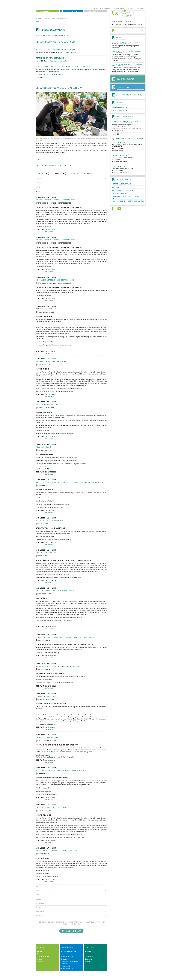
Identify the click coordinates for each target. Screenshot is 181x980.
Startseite (48, 18)
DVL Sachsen (45, 11)
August (39, 899)
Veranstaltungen (63, 18)
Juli (37, 895)
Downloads (88, 959)
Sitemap (88, 962)
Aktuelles (88, 951)
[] (38, 22)
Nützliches (93, 11)
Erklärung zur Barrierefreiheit (102, 8)
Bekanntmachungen (118, 8)
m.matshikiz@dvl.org (64, 61)
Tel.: (113, 25)
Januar (39, 179)
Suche (43, 14)
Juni (37, 891)
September (40, 903)
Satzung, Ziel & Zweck (44, 957)
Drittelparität (89, 957)
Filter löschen (87, 173)
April (38, 191)
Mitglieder (40, 951)
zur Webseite (49, 232)
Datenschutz (130, 8)
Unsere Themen (71, 11)
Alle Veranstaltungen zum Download (51, 36)
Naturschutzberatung (67, 957)
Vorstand (39, 959)
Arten (62, 954)
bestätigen (73, 173)
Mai (37, 887)
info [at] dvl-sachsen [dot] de (134, 25)
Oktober (39, 908)
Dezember (40, 916)
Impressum (140, 8)
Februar (39, 183)
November (40, 912)
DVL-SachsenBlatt (72, 931)
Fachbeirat (40, 962)
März (38, 187)
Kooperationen (65, 959)
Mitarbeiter (40, 954)
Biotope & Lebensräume (68, 951)
